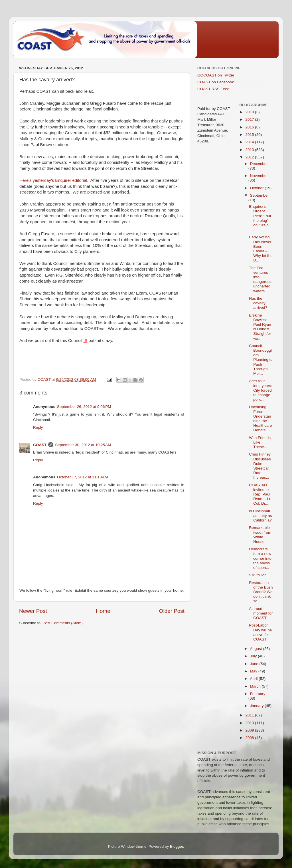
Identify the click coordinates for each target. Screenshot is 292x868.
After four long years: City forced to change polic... (260, 390)
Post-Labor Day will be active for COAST (260, 632)
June (255, 664)
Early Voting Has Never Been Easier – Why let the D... (261, 249)
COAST (40, 445)
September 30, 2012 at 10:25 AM (83, 445)
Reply (38, 427)
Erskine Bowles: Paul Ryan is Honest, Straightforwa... (260, 327)
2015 (250, 135)
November (259, 176)
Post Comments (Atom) (63, 623)
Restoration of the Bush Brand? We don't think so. (261, 592)
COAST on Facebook (216, 82)
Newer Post (33, 611)
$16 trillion (258, 575)
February (258, 694)
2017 (250, 119)
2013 (250, 150)
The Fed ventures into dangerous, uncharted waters (261, 279)
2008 (250, 738)
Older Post (172, 611)
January (257, 706)
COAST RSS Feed (213, 89)
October (257, 188)
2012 (250, 157)
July (254, 656)
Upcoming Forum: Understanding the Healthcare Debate (260, 418)
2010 (250, 723)
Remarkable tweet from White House (260, 535)
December (259, 164)
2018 (250, 112)
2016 (250, 127)
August (257, 649)
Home (103, 611)
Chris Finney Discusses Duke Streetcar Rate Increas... (260, 466)
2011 (250, 715)
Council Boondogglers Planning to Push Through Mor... (261, 360)
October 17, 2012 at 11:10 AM (82, 477)
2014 (250, 142)
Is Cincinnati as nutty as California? (260, 516)
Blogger (177, 846)
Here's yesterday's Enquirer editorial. (54, 180)
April (255, 679)
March (256, 686)
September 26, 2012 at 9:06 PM (84, 407)
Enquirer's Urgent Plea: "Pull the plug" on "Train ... (260, 218)
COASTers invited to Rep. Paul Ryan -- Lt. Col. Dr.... (260, 494)
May (254, 671)
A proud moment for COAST (261, 613)
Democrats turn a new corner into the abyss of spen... (260, 558)
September (259, 195)
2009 (250, 730)
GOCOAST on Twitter (216, 75)
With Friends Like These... (260, 442)
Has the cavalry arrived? (258, 303)
